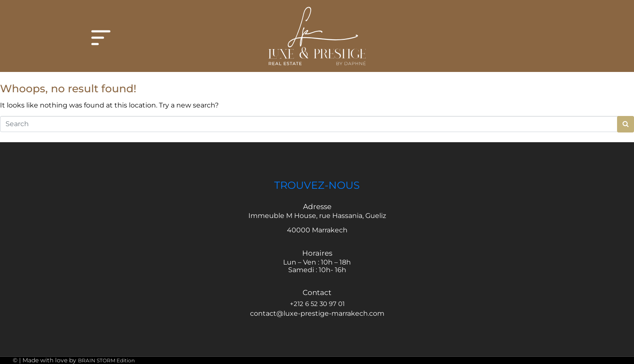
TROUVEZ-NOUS (317, 185)
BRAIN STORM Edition (106, 360)
